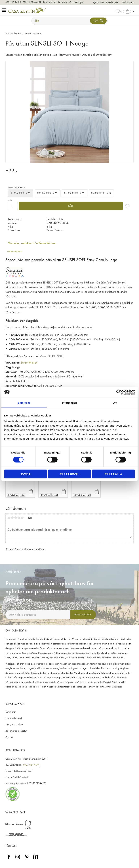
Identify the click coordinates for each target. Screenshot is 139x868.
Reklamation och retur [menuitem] (16, 731)
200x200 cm (48, 193)
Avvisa (25, 474)
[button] (5, 10)
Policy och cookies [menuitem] (14, 724)
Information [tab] (70, 403)
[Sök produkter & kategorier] (61, 21)
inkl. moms (128, 2)
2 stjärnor (12, 518)
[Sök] (98, 21)
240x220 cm (74, 193)
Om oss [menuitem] (9, 737)
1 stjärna (9, 518)
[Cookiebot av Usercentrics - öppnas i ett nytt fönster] (119, 392)
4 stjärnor (19, 518)
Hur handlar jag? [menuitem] (14, 718)
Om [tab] (115, 403)
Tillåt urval (69, 474)
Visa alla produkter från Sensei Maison (32, 243)
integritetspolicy (51, 622)
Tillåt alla (114, 474)
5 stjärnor (22, 518)
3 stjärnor (16, 518)
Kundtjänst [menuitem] (10, 712)
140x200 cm (21, 193)
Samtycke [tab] (24, 403)
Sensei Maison (29, 363)
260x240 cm (101, 193)
